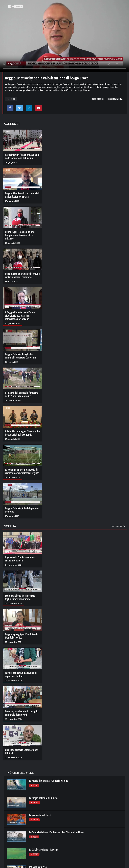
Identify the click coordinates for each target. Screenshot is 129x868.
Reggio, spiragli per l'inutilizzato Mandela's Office (22, 636)
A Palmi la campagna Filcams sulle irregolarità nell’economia (22, 433)
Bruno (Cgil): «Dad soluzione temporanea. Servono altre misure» (20, 235)
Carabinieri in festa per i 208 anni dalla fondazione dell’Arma (22, 156)
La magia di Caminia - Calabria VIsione (49, 781)
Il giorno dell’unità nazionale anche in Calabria (20, 559)
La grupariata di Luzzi (40, 815)
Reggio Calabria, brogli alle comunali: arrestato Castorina (20, 356)
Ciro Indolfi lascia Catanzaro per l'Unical (21, 752)
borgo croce (98, 99)
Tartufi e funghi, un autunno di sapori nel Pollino (21, 674)
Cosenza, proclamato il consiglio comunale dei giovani (22, 713)
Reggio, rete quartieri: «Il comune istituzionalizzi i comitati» (22, 275)
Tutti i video (118, 526)
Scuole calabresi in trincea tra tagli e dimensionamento (20, 597)
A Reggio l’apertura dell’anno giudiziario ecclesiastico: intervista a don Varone (20, 316)
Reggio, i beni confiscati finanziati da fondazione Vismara (22, 195)
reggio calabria (115, 99)
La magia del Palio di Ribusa (43, 798)
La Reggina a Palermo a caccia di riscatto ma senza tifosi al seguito (22, 471)
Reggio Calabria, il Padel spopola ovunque (22, 510)
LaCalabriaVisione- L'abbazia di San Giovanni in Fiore (56, 832)
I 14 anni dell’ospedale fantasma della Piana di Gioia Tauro (22, 394)
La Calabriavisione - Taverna (44, 850)
